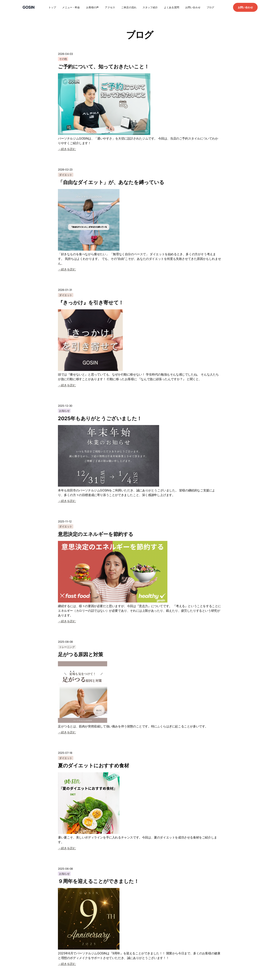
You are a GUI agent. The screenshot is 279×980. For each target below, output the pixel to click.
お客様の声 (93, 7)
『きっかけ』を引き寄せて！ (91, 303)
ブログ (210, 7)
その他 (63, 59)
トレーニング (67, 647)
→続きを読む (67, 149)
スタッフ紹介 (150, 7)
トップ (52, 7)
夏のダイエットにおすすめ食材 (93, 765)
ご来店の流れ (129, 7)
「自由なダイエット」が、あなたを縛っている (111, 182)
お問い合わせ (193, 7)
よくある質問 (172, 7)
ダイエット (66, 175)
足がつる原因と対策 (80, 654)
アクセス (110, 7)
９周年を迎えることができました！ (98, 881)
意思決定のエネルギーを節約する (96, 534)
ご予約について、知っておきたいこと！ (104, 67)
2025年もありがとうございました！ (100, 418)
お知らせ (64, 411)
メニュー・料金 (71, 7)
